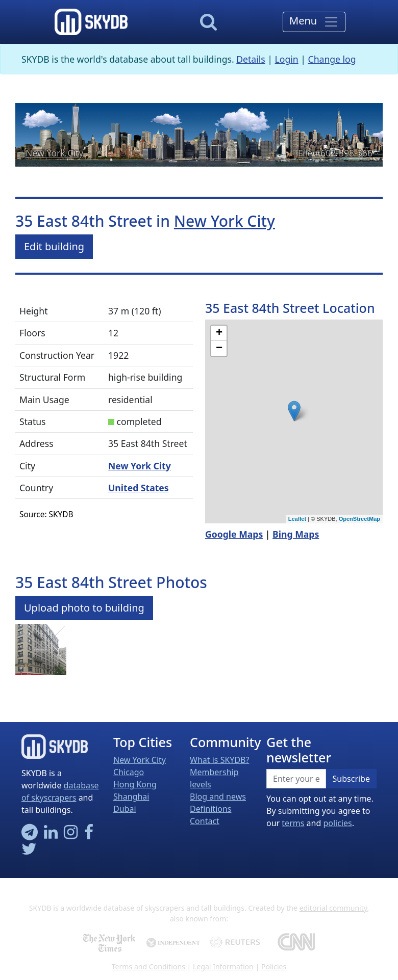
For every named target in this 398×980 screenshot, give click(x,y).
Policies (274, 966)
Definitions (211, 809)
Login (287, 59)
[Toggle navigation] (314, 22)
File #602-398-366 (335, 153)
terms (293, 823)
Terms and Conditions (148, 966)
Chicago (129, 772)
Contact (205, 821)
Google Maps (234, 534)
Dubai (125, 809)
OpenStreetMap (359, 519)
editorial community (333, 908)
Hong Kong (135, 784)
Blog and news (218, 797)
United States (139, 488)
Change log (332, 59)
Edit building (54, 246)
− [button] (219, 349)
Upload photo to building (84, 608)
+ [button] (219, 333)
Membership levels (214, 778)
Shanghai (131, 797)
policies (337, 823)
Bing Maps (296, 534)
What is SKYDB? (219, 760)
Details (251, 59)
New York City (54, 153)
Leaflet (297, 519)
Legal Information (223, 966)
